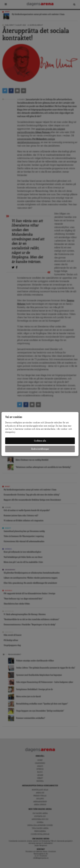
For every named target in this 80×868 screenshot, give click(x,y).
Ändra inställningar (40, 449)
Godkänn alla (40, 441)
